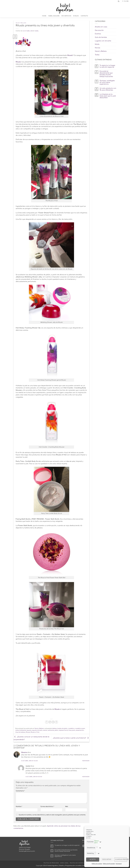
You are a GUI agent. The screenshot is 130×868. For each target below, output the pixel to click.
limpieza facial (63, 730)
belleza (54, 728)
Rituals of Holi (35, 732)
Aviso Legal (64, 863)
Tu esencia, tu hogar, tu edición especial (107, 66)
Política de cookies (97, 864)
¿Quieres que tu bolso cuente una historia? (71, 738)
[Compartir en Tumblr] (56, 722)
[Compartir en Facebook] (47, 722)
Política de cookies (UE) (78, 863)
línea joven (72, 730)
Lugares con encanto (103, 41)
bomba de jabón (62, 728)
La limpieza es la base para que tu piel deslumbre (108, 96)
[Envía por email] (53, 722)
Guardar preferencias (121, 859)
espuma (29, 730)
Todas (97, 55)
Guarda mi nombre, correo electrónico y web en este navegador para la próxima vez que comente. (52, 815)
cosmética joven (80, 728)
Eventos (98, 34)
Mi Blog (76, 16)
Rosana (24, 752)
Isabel (37, 31)
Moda (97, 44)
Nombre (19, 806)
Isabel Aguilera (54, 16)
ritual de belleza (20, 732)
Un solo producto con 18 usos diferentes (108, 89)
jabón (56, 730)
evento (45, 730)
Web (67, 806)
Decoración (99, 30)
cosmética (71, 728)
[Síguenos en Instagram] (124, 1)
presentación (80, 730)
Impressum (119, 864)
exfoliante (51, 730)
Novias (97, 48)
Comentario (20, 791)
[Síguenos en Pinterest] (128, 1)
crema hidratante (21, 730)
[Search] (119, 1)
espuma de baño (37, 730)
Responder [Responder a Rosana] (86, 761)
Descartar (107, 859)
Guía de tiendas (101, 37)
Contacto (84, 16)
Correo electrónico (47, 806)
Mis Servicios (66, 16)
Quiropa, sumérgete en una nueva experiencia (107, 82)
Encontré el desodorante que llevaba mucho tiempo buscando (106, 74)
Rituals (70, 55)
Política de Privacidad (109, 864)
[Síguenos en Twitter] (126, 1)
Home (44, 16)
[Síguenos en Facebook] (123, 1)
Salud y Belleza (21, 23)
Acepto (93, 859)
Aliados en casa (101, 27)
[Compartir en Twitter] (50, 722)
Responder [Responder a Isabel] (86, 777)
